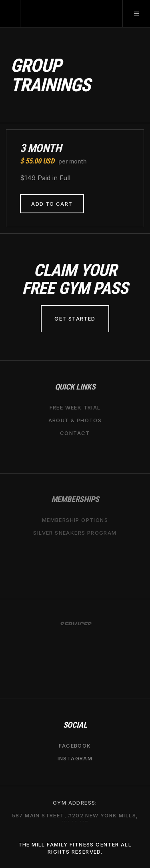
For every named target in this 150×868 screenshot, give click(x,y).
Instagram (75, 758)
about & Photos (75, 420)
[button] (136, 14)
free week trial (75, 407)
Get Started (75, 319)
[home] (10, 14)
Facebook (75, 745)
